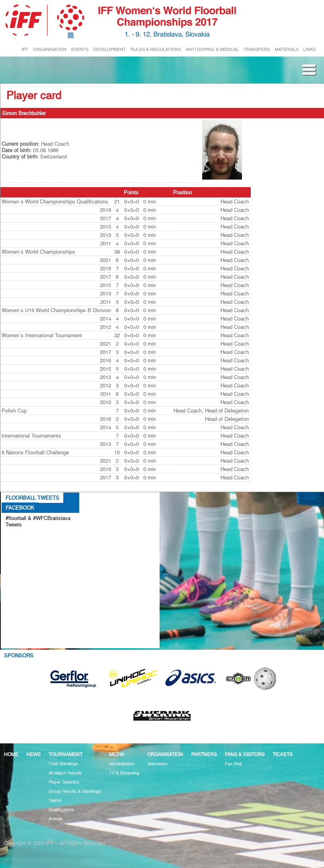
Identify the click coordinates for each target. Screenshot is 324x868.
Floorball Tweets (32, 498)
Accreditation (122, 764)
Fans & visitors (245, 754)
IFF (25, 50)
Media (117, 754)
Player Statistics (64, 782)
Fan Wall (233, 764)
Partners (204, 754)
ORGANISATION (50, 50)
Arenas (56, 819)
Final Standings (63, 764)
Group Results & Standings (75, 791)
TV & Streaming (124, 773)
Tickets (283, 754)
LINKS (309, 50)
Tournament (65, 754)
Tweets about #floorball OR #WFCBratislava (40, 538)
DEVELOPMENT (109, 50)
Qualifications (61, 810)
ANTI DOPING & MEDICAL (212, 50)
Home (11, 754)
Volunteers (157, 764)
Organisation (165, 754)
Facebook (20, 508)
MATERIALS (287, 50)
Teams (55, 801)
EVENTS (80, 50)
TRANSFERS (257, 50)
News (33, 754)
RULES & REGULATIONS (156, 50)
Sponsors (19, 655)
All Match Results (65, 773)
